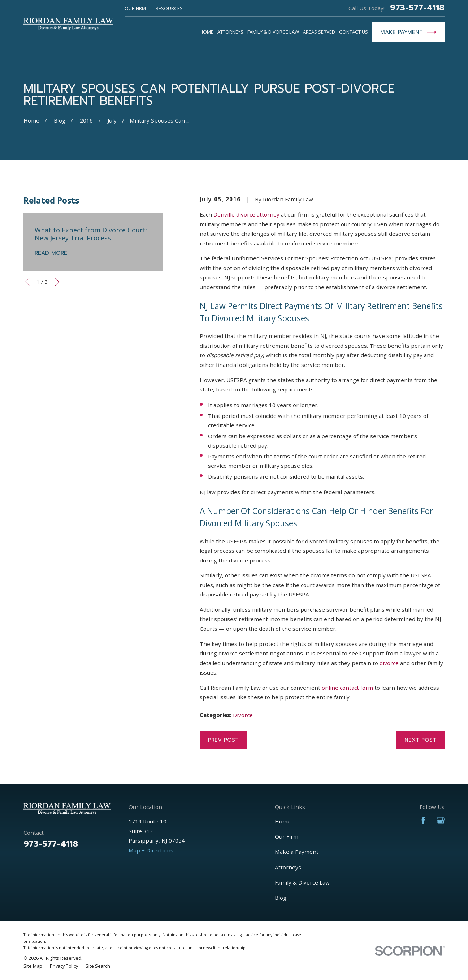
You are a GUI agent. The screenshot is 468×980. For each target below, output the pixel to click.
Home (283, 821)
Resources (169, 8)
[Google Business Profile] (441, 820)
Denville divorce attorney (246, 214)
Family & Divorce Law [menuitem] (273, 32)
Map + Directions (151, 850)
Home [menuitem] (207, 32)
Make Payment (408, 32)
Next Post (420, 740)
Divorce (243, 715)
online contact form (347, 688)
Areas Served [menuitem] (319, 32)
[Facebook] (423, 820)
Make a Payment (297, 852)
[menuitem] (33, 966)
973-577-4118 (417, 8)
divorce (389, 663)
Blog (281, 898)
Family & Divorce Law (302, 882)
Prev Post (223, 740)
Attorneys (288, 867)
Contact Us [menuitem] (354, 32)
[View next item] (57, 282)
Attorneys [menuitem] (230, 32)
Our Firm (135, 8)
